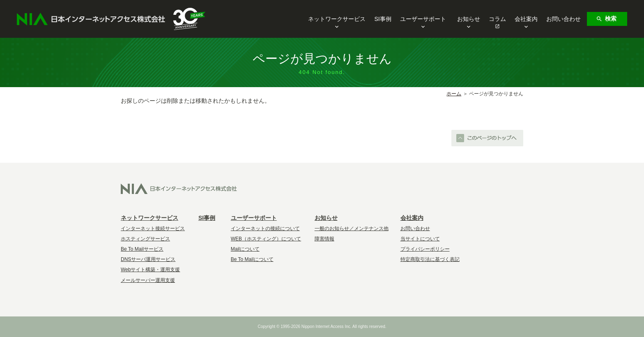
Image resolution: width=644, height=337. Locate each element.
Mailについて (245, 249)
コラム (497, 19)
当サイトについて (420, 239)
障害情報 (324, 239)
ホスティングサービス (145, 239)
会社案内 (526, 20)
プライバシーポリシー (425, 249)
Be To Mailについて (252, 259)
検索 (606, 19)
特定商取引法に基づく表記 (430, 259)
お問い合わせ (563, 19)
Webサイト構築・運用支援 (150, 270)
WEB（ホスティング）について (266, 239)
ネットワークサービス (337, 20)
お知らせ (469, 20)
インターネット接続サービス (153, 229)
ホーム (454, 94)
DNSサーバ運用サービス (148, 259)
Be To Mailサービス (142, 249)
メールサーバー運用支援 (148, 280)
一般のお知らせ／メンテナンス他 (352, 229)
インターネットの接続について (265, 229)
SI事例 (383, 19)
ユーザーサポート (423, 20)
